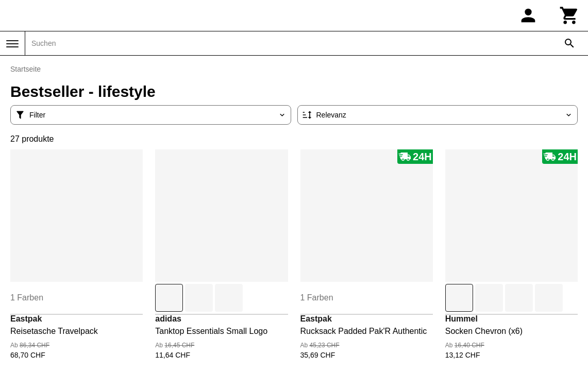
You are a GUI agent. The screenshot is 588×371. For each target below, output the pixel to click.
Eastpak (26, 319)
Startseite (26, 69)
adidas (168, 319)
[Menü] (12, 44)
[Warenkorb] (569, 15)
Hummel (461, 319)
